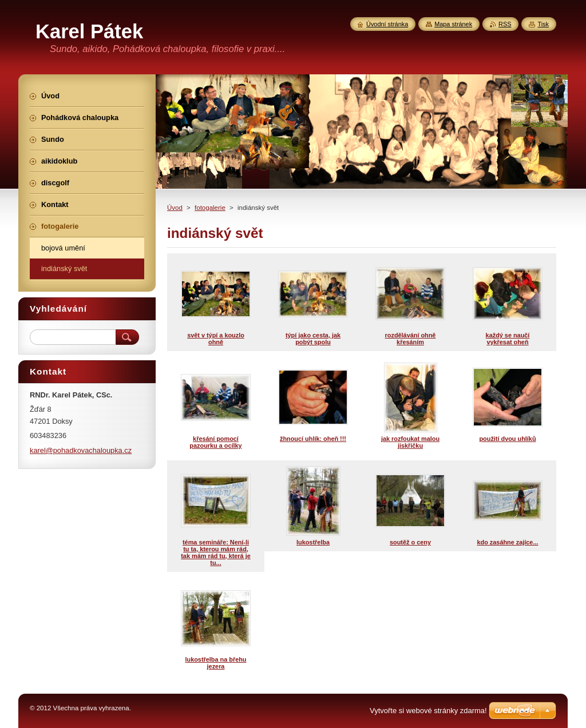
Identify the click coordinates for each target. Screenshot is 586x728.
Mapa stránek (453, 24)
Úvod (175, 208)
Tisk (543, 24)
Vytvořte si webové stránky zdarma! (428, 711)
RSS (505, 24)
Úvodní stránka (387, 24)
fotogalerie (210, 208)
